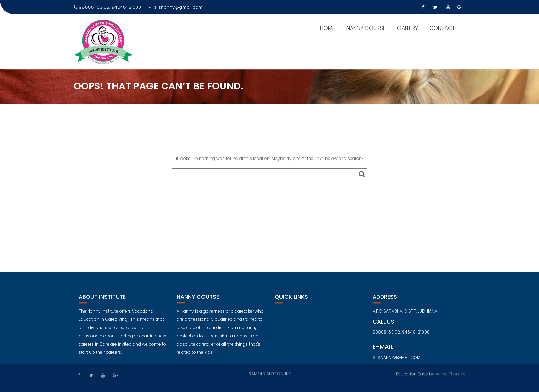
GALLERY (408, 28)
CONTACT (442, 28)
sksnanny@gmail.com (175, 7)
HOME (328, 28)
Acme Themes (450, 374)
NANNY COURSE (366, 28)
